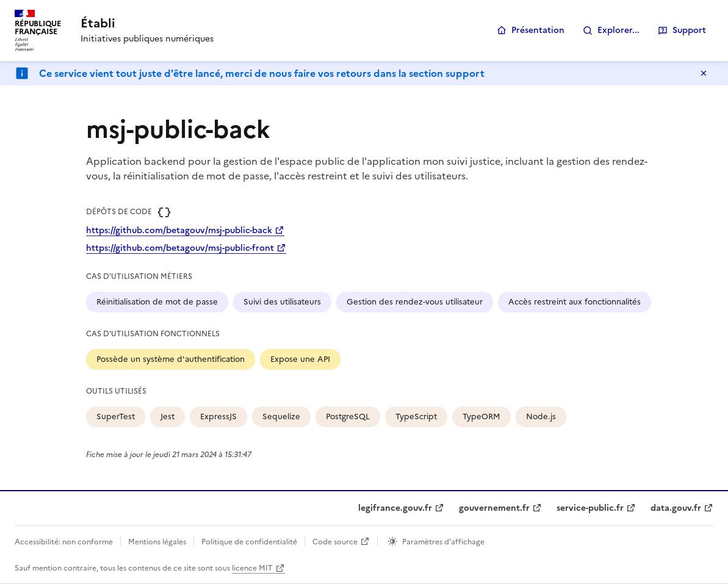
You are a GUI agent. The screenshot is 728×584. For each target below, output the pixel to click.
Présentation (538, 30)
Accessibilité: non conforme (64, 542)
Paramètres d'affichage (443, 542)
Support (689, 30)
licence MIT (252, 568)
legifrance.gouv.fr (395, 508)
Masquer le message (704, 73)
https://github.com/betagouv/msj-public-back (179, 230)
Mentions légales (157, 542)
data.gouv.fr (676, 508)
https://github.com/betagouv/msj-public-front (180, 248)
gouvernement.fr (494, 508)
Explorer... (618, 30)
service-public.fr (590, 508)
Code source (335, 542)
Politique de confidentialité (249, 542)
